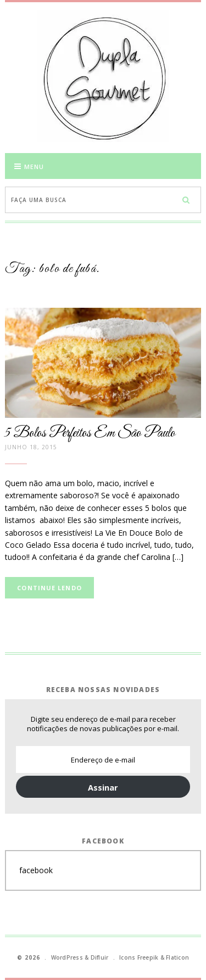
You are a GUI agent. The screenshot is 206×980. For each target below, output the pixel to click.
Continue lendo (49, 588)
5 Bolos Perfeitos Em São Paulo (90, 433)
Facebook (103, 841)
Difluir (100, 957)
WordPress (67, 957)
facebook (36, 870)
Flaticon (177, 957)
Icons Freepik (139, 957)
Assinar (103, 787)
